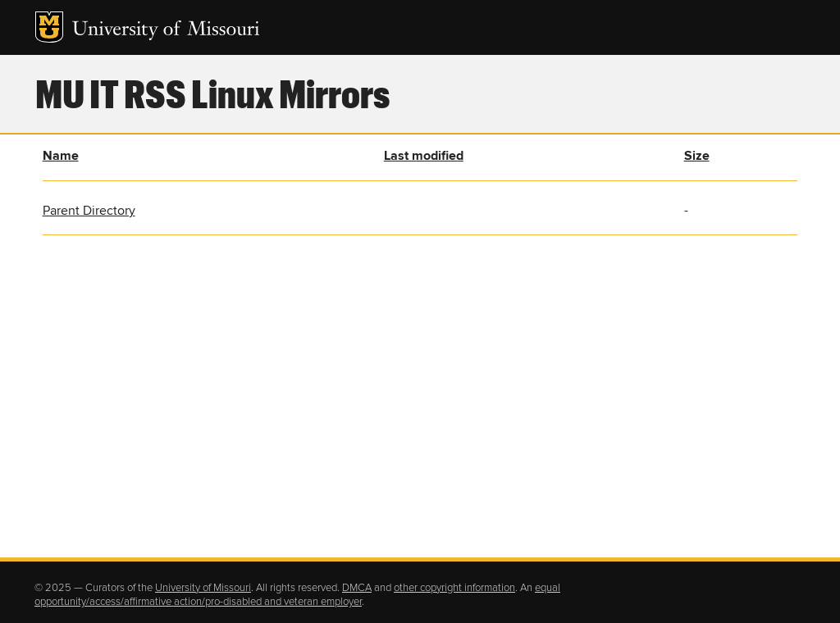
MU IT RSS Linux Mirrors (213, 93)
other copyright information (454, 588)
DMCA (357, 588)
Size (697, 156)
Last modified (424, 156)
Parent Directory (89, 211)
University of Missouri (166, 31)
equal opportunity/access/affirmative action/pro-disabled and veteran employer (297, 595)
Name (61, 156)
